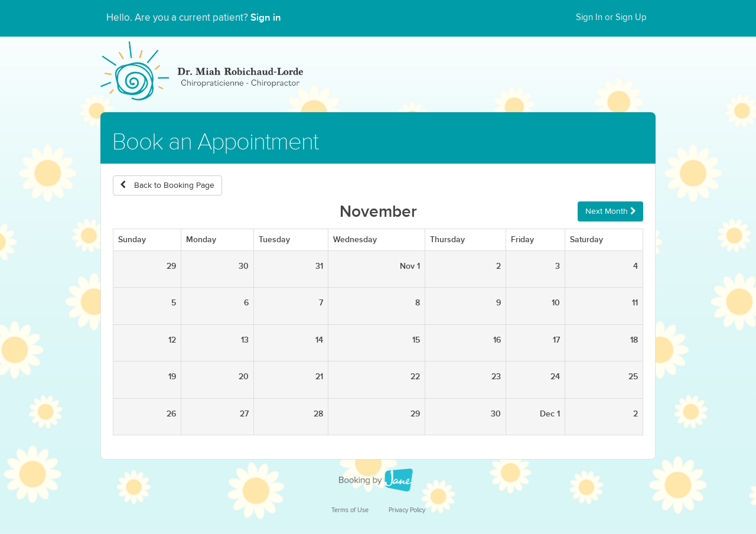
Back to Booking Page (167, 185)
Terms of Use (350, 510)
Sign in (266, 18)
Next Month (610, 211)
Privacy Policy (407, 510)
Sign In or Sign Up (611, 17)
